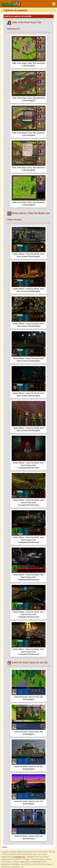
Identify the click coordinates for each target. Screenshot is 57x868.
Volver (5, 847)
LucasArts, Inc (19, 857)
